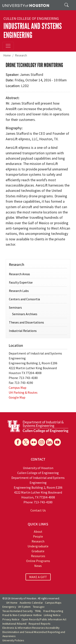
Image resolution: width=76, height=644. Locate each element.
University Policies (13, 640)
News (38, 566)
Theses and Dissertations (26, 322)
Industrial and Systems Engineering (33, 31)
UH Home (12, 603)
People (38, 536)
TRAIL (38, 611)
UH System (24, 607)
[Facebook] (18, 442)
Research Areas (19, 274)
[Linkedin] (49, 442)
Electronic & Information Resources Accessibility (31, 628)
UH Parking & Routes (23, 392)
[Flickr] (34, 442)
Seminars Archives (25, 314)
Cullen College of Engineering (31, 19)
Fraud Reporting (53, 611)
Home (7, 55)
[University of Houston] (26, 5)
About (38, 531)
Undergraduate (38, 546)
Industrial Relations (23, 331)
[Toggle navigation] (8, 46)
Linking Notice (52, 615)
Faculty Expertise (21, 282)
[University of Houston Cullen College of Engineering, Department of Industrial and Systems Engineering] (38, 426)
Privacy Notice (11, 619)
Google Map (17, 397)
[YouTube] (57, 442)
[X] (26, 442)
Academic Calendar (31, 603)
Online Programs (38, 561)
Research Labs (19, 291)
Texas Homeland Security (18, 611)
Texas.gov (39, 607)
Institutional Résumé (14, 624)
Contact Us (38, 510)
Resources (38, 556)
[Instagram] (42, 442)
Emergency (9, 607)
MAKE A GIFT (38, 577)
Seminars (15, 307)
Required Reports (39, 624)
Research (21, 55)
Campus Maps (53, 603)
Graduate (38, 551)
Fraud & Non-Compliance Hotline (22, 615)
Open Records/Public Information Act (44, 619)
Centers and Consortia (24, 299)
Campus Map (18, 388)
